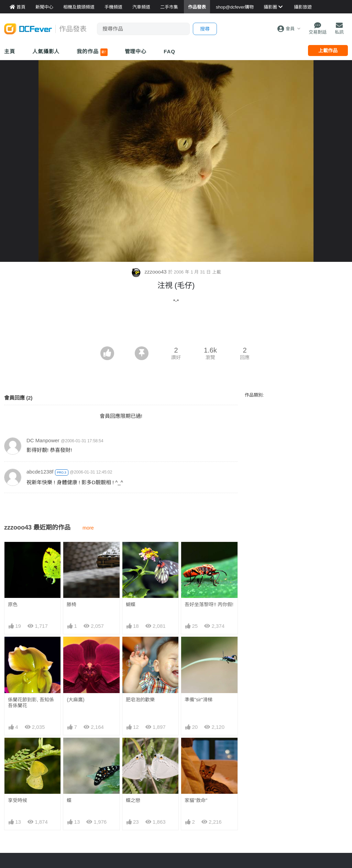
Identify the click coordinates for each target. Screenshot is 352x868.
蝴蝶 (131, 604)
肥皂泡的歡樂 (140, 700)
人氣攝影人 (46, 51)
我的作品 (92, 52)
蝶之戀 (133, 750)
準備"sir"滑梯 (199, 700)
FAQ (169, 51)
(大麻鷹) (75, 700)
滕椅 (71, 604)
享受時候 (18, 800)
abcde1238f (40, 472)
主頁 (10, 51)
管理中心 (136, 51)
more (88, 528)
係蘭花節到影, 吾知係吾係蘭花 (31, 703)
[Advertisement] (176, 327)
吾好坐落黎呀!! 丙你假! (209, 604)
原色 (13, 604)
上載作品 (328, 51)
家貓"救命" (196, 750)
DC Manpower (43, 440)
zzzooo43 (150, 272)
